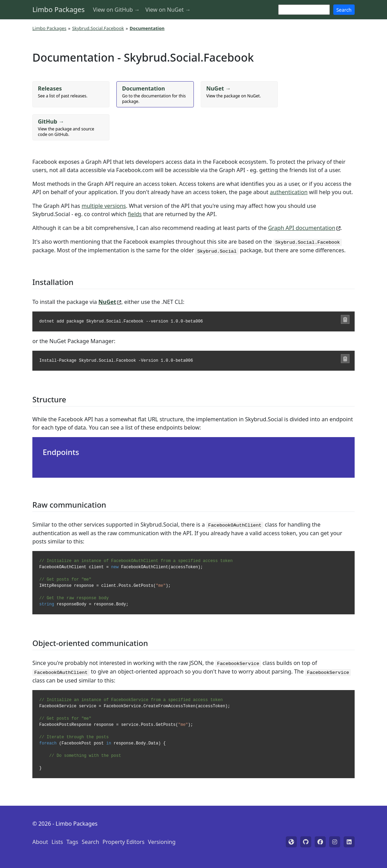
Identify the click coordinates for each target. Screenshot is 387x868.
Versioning (162, 842)
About (40, 842)
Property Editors (124, 842)
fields (135, 214)
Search (344, 10)
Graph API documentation (301, 228)
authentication (289, 192)
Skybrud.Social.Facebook (98, 28)
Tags (72, 842)
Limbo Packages (59, 9)
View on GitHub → (116, 10)
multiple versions (104, 206)
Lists (57, 842)
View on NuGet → (168, 10)
